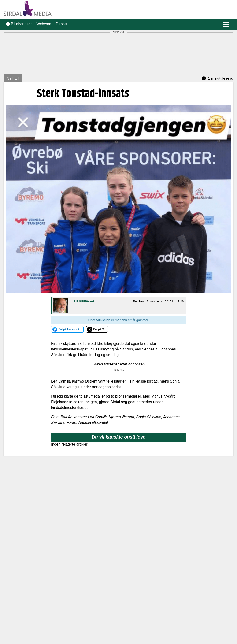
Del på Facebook (69, 329)
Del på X (99, 329)
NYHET (13, 78)
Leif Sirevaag (83, 301)
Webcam (44, 24)
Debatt (61, 24)
